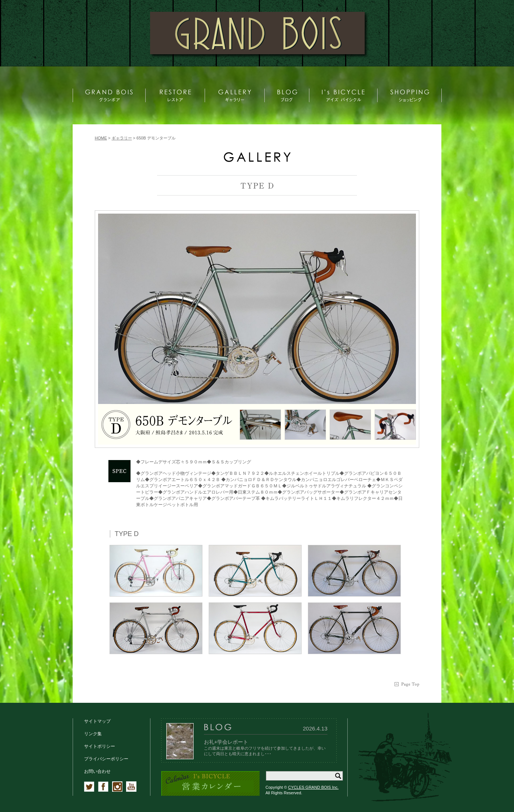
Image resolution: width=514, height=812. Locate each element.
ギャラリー (122, 138)
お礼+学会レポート (226, 742)
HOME (101, 138)
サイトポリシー (100, 746)
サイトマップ (97, 721)
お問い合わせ (97, 771)
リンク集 (93, 734)
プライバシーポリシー (106, 759)
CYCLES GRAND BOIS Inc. (313, 787)
